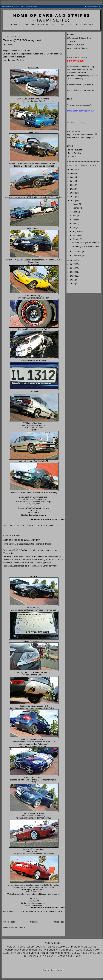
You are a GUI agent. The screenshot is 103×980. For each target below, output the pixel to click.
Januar (76, 204)
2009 (73, 177)
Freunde (71, 35)
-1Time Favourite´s (75, 150)
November (77, 252)
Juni (75, 224)
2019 (73, 272)
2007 (73, 169)
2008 (73, 173)
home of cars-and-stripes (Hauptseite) (52, 18)
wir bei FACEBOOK (76, 45)
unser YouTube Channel (78, 48)
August (76, 231)
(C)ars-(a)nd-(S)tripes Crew (79, 38)
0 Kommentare (53, 526)
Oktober (76, 239)
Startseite (34, 922)
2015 (73, 201)
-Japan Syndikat (74, 153)
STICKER (71, 41)
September (78, 235)
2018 (73, 268)
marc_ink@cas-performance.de (81, 90)
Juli (74, 227)
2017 (73, 264)
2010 (73, 181)
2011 (73, 185)
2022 (73, 284)
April (75, 216)
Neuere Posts (9, 922)
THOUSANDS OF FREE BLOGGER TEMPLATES (52, 6)
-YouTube (71, 157)
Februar (76, 208)
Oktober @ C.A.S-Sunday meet (22, 40)
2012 (73, 189)
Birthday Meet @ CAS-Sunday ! (22, 540)
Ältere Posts (59, 922)
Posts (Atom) (19, 927)
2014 (73, 197)
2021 (73, 280)
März (75, 212)
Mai (75, 220)
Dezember (77, 255)
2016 (73, 260)
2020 (73, 276)
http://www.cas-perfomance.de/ (81, 135)
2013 (73, 193)
